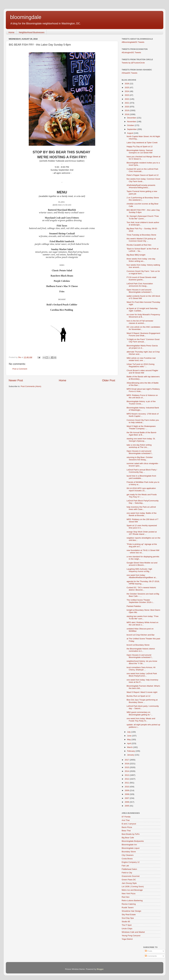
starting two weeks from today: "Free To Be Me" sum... (143, 617)
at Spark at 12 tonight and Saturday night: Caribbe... (142, 310)
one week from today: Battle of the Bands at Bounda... (142, 514)
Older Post (109, 380)
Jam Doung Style (129, 883)
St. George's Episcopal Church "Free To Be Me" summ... (143, 217)
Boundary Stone (129, 852)
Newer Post (16, 380)
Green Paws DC (129, 880)
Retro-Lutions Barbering (132, 901)
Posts (149, 951)
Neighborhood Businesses (32, 32)
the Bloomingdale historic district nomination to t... (141, 650)
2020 (127, 107)
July (129, 732)
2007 (127, 798)
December (132, 118)
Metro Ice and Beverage (132, 890)
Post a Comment (20, 369)
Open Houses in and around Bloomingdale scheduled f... (140, 291)
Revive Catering (129, 904)
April (129, 743)
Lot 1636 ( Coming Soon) (133, 886)
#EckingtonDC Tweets (131, 52)
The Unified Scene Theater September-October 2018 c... (140, 601)
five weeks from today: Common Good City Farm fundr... (143, 180)
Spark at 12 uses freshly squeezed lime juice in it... (142, 527)
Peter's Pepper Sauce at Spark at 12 (143, 175)
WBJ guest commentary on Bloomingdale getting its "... (140, 713)
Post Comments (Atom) (31, 386)
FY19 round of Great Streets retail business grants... (141, 278)
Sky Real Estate (129, 915)
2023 (127, 95)
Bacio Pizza (127, 827)
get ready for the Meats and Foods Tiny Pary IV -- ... (142, 496)
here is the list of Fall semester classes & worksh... (140, 322)
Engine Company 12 (131, 862)
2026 (127, 84)
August (131, 133)
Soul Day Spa (128, 918)
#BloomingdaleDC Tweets (133, 42)
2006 (127, 802)
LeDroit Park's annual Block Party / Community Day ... (142, 471)
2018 (127, 114)
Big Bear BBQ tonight (136, 255)
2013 (127, 775)
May (129, 739)
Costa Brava (127, 859)
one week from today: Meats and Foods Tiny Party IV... (141, 720)
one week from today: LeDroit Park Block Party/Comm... (142, 675)
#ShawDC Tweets (130, 73)
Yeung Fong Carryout (131, 936)
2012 (127, 779)
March (130, 747)
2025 (127, 88)
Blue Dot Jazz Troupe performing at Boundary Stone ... (142, 701)
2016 (127, 764)
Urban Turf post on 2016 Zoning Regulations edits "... (140, 365)
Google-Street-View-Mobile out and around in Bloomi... (142, 564)
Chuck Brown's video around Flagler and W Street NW (142, 372)
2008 (127, 794)
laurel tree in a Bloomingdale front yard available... (141, 477)
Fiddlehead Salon (129, 869)
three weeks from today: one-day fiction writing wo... (141, 260)
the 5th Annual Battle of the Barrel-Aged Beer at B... (142, 434)
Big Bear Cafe (128, 838)
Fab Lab (125, 866)
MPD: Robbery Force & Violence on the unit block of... (142, 396)
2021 (127, 103)
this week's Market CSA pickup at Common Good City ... (141, 240)
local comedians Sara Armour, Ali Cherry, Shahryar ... (141, 669)
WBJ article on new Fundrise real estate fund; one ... (141, 359)
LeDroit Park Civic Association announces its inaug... (140, 285)
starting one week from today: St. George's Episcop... (141, 440)
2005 (127, 806)
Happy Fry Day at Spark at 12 (140, 146)
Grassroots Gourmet (131, 876)
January (131, 755)
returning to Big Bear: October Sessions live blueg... (140, 458)
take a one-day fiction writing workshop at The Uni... (139, 446)
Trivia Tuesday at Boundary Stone (141, 235)
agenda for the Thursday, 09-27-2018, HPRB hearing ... (143, 583)
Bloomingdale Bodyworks (133, 841)
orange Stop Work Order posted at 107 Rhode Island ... (142, 533)
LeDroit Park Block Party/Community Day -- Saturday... (143, 502)
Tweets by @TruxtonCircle (133, 63)
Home (11, 32)
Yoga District (127, 939)
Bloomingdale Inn (129, 845)
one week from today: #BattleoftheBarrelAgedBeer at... (142, 576)
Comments (151, 956)
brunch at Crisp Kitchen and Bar (140, 635)
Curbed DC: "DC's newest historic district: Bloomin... (141, 589)
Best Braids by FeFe (131, 834)
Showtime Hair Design (132, 911)
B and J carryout (129, 824)
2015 (127, 767)
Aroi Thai (126, 820)
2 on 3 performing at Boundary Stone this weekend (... (143, 199)
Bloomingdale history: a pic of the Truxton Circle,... (141, 403)
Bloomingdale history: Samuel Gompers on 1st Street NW (140, 151)
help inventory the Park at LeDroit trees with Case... (141, 508)
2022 (127, 99)
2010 (127, 787)
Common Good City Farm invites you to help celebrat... (143, 421)
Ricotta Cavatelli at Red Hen (139, 245)
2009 (127, 790)
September (132, 129)
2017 (127, 760)
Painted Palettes (134, 606)
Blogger (100, 969)
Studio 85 (126, 922)
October (131, 125)
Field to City (127, 873)
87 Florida (126, 817)
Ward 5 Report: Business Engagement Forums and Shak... (143, 334)
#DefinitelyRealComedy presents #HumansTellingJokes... (141, 186)
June (130, 736)
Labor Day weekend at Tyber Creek (142, 143)
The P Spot (127, 925)
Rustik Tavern (128, 908)
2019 (127, 110)
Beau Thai (126, 831)
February (131, 751)
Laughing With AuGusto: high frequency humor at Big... (139, 570)
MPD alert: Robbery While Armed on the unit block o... (142, 624)
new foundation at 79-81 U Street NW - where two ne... (143, 551)
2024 (127, 91)
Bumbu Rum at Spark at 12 (138, 696)
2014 (127, 771)
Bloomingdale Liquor (131, 848)
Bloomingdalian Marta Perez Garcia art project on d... (142, 347)
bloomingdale (26, 17)
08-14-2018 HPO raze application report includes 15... (141, 489)
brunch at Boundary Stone (138, 645)
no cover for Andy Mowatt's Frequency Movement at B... (143, 316)
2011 (127, 783)
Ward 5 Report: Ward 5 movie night (142, 692)
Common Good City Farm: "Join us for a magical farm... (143, 272)
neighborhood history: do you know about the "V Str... (142, 662)
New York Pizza (129, 894)
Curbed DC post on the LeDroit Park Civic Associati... (142, 170)
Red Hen (126, 897)
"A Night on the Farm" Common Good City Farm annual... (143, 341)
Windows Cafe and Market (133, 932)
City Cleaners (128, 855)
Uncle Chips (127, 929)
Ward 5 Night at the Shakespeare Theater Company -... (141, 427)
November (132, 122)
